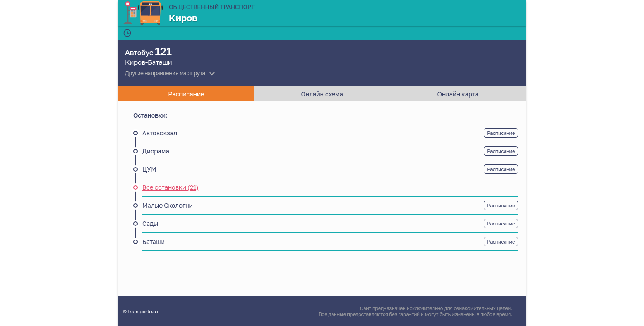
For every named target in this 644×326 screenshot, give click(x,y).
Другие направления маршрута (165, 73)
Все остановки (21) (170, 187)
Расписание (501, 133)
